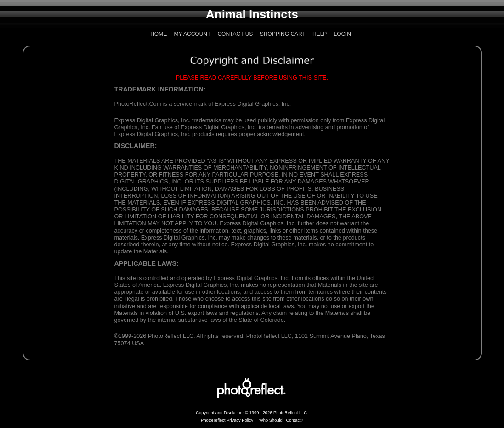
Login (342, 34)
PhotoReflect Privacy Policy (227, 420)
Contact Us (235, 34)
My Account (193, 34)
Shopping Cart (283, 34)
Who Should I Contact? (281, 420)
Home (159, 34)
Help (320, 34)
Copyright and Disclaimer (220, 413)
